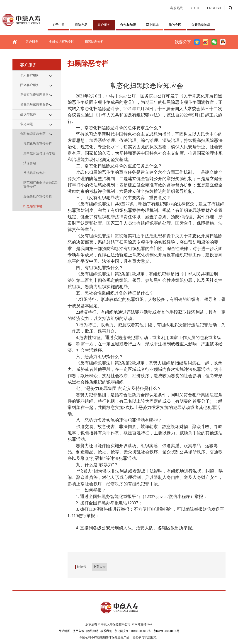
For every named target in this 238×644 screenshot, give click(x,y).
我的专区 (175, 25)
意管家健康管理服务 (34, 95)
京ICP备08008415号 (166, 631)
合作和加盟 (128, 25)
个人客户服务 (30, 75)
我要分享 (183, 42)
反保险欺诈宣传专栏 (38, 196)
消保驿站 (30, 163)
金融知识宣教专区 (62, 42)
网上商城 (152, 25)
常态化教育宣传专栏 (38, 144)
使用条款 (78, 631)
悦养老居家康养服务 (34, 104)
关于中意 (58, 25)
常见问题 (27, 124)
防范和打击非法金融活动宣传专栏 (41, 185)
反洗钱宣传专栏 (34, 173)
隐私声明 (92, 631)
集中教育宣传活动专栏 (39, 153)
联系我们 (106, 631)
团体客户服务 (30, 85)
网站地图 (64, 631)
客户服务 (104, 25)
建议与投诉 (28, 114)
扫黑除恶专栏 (94, 42)
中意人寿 (99, 567)
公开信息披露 (201, 25)
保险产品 (81, 25)
